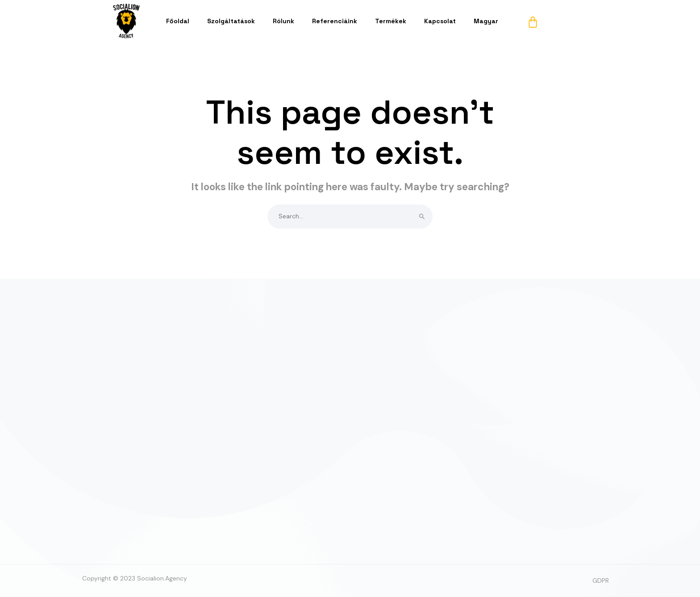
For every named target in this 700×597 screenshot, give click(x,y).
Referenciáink (335, 21)
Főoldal (178, 21)
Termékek (391, 21)
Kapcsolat (440, 21)
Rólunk (283, 21)
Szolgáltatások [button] (231, 21)
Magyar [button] (486, 21)
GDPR (601, 580)
